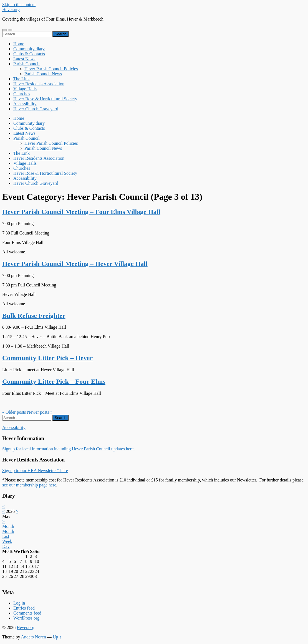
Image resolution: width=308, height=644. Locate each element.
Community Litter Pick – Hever (47, 358)
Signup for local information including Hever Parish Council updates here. (68, 449)
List (6, 536)
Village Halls (25, 89)
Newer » (40, 412)
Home (19, 44)
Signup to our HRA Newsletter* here (35, 470)
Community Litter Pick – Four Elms (54, 381)
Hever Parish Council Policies (51, 69)
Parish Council (26, 64)
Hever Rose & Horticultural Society (45, 99)
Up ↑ (57, 637)
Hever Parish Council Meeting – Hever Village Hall (75, 264)
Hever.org (11, 10)
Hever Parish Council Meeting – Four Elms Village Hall (81, 212)
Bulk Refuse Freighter (34, 316)
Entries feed (24, 608)
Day (6, 546)
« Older (14, 412)
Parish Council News (43, 74)
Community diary (29, 49)
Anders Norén (34, 637)
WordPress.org (26, 618)
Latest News (24, 59)
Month (8, 526)
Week (7, 541)
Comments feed (27, 613)
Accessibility (25, 104)
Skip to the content (19, 5)
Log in (19, 603)
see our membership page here (29, 485)
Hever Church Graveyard (36, 109)
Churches (22, 94)
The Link (22, 79)
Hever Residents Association (39, 84)
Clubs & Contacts (29, 54)
